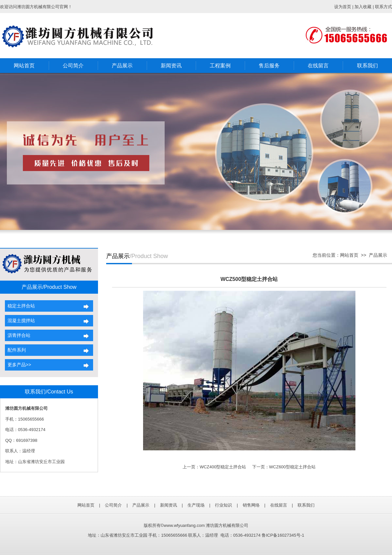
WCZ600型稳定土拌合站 (292, 467)
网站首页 (24, 66)
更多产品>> (18, 365)
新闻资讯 (171, 66)
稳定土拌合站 (20, 306)
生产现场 (196, 505)
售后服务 (269, 66)
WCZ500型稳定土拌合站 (249, 279)
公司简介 (73, 66)
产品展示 (122, 66)
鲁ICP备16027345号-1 (283, 535)
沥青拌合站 (18, 335)
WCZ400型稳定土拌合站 (223, 467)
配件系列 (15, 350)
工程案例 (220, 66)
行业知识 (223, 505)
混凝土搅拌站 (20, 321)
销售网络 (251, 505)
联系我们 (367, 66)
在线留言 (318, 66)
